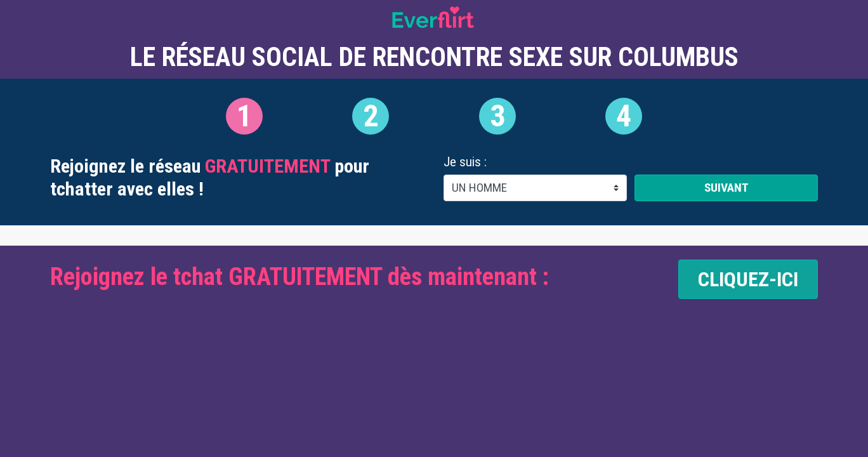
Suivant (727, 188)
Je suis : (465, 162)
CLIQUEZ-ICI (748, 279)
